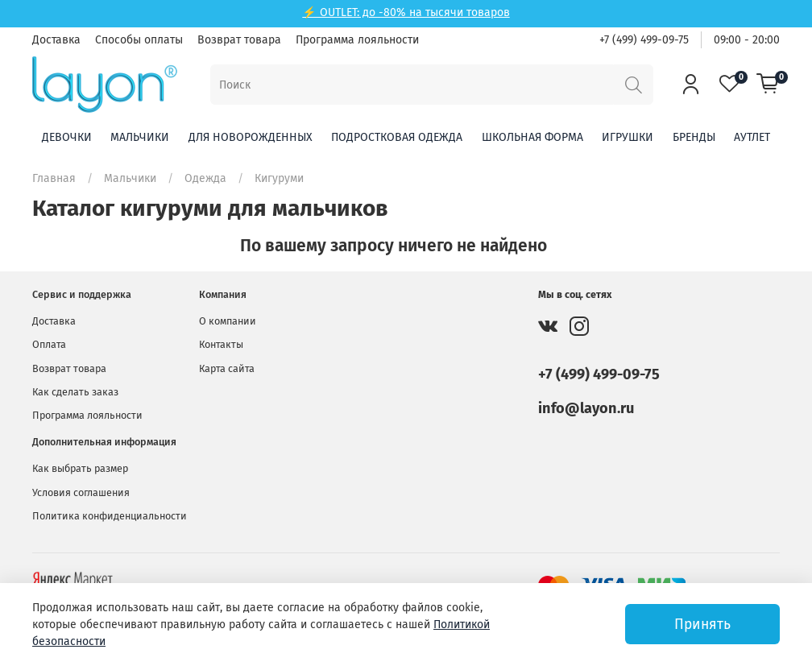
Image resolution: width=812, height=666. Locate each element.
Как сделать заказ (75, 392)
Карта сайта (227, 368)
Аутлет (752, 137)
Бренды (694, 137)
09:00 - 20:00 (747, 40)
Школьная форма (532, 137)
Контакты (221, 344)
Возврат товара (239, 40)
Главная (54, 178)
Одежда (205, 178)
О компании (228, 321)
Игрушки (628, 137)
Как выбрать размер (80, 468)
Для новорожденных (251, 137)
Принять (702, 625)
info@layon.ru (586, 408)
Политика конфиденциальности (110, 516)
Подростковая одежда (397, 137)
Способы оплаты (139, 40)
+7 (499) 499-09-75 (644, 40)
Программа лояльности (357, 40)
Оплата (49, 344)
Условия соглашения (81, 492)
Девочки (67, 137)
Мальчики (140, 137)
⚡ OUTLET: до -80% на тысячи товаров (406, 12)
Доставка (56, 40)
